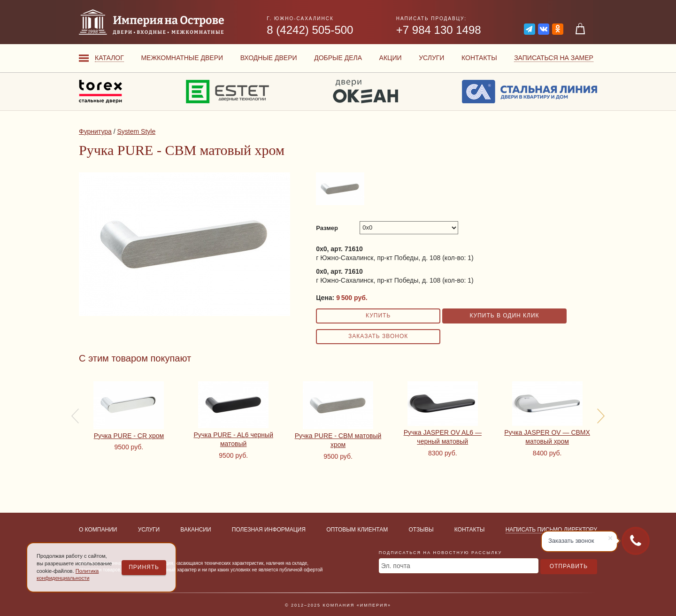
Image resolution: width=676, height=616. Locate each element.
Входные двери (269, 58)
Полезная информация (269, 530)
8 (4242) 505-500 (310, 30)
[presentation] (75, 416)
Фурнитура (95, 131)
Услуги (431, 58)
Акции (391, 58)
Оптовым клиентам (357, 530)
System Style (136, 131)
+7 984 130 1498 (439, 30)
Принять (144, 567)
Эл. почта (396, 566)
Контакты (479, 58)
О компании (98, 530)
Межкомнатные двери (182, 58)
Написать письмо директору (551, 530)
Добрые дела (338, 58)
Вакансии (196, 530)
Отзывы (421, 530)
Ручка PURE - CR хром (129, 436)
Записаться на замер (554, 58)
